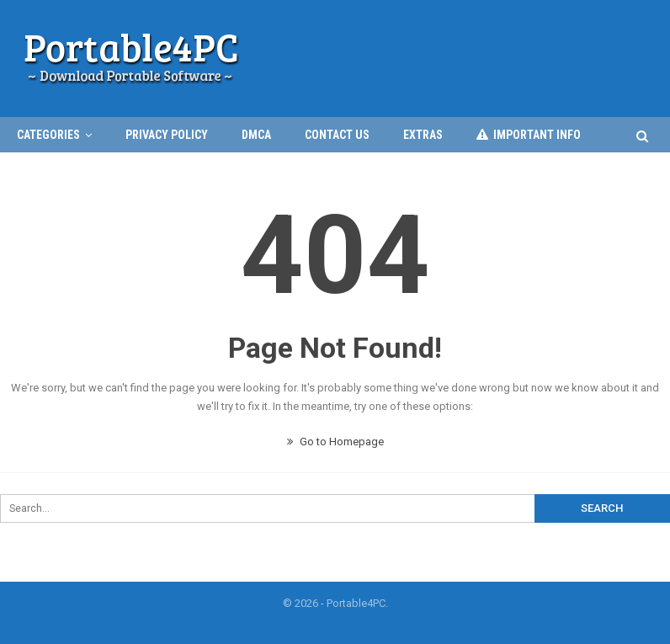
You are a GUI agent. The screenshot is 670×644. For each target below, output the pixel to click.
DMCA (256, 135)
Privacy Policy (167, 135)
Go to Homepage (335, 442)
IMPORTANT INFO (529, 135)
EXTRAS (423, 135)
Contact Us (337, 135)
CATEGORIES (48, 135)
